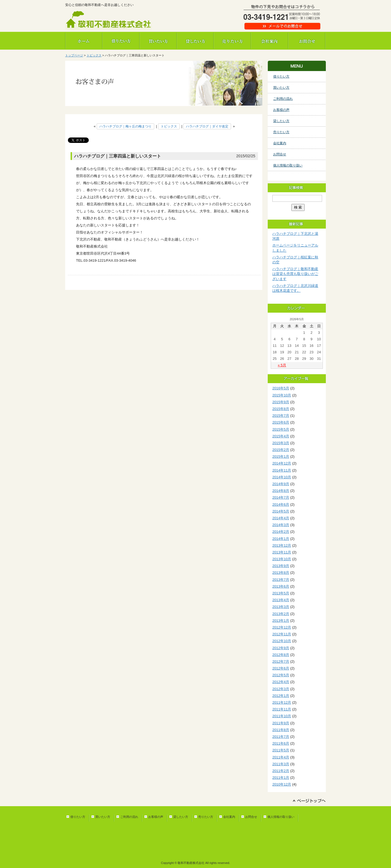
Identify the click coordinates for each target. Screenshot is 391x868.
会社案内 (270, 41)
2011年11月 (282, 709)
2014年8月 (281, 491)
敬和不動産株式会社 (109, 20)
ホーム (84, 41)
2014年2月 (281, 532)
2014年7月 (281, 497)
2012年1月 (281, 696)
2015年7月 (281, 416)
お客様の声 (281, 110)
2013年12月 (282, 545)
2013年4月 (281, 600)
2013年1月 (281, 621)
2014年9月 (281, 484)
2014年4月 (281, 518)
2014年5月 (281, 511)
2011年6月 (281, 743)
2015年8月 (281, 409)
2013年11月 (282, 552)
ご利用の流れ (283, 99)
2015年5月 (281, 429)
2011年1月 (281, 778)
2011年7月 (281, 737)
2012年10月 (282, 641)
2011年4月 (281, 757)
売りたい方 (233, 41)
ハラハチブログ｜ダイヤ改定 (207, 126)
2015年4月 (281, 436)
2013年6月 (281, 586)
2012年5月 (281, 675)
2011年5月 (281, 750)
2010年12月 (282, 784)
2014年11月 (282, 470)
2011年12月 (282, 702)
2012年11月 (282, 634)
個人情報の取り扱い (288, 165)
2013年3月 (281, 607)
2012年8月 (281, 655)
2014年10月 (282, 477)
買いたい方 (158, 41)
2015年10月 (282, 395)
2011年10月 (282, 716)
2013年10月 (282, 559)
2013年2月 (281, 614)
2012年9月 (281, 648)
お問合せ (307, 41)
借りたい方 (121, 41)
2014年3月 (281, 525)
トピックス (94, 55)
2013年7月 (281, 580)
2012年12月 (282, 627)
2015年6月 (281, 422)
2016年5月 (281, 388)
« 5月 (282, 365)
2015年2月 (281, 450)
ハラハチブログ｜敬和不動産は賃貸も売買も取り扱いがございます (295, 274)
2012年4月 (281, 682)
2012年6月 (281, 668)
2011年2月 (281, 771)
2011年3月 (281, 764)
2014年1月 (281, 539)
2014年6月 (281, 505)
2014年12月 (282, 463)
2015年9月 (281, 402)
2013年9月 (281, 566)
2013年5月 (281, 593)
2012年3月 (281, 689)
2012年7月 (281, 662)
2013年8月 (281, 573)
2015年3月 (281, 443)
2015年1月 (281, 457)
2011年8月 (281, 730)
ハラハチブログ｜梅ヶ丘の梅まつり (125, 126)
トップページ (74, 55)
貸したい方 (195, 41)
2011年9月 (281, 723)
